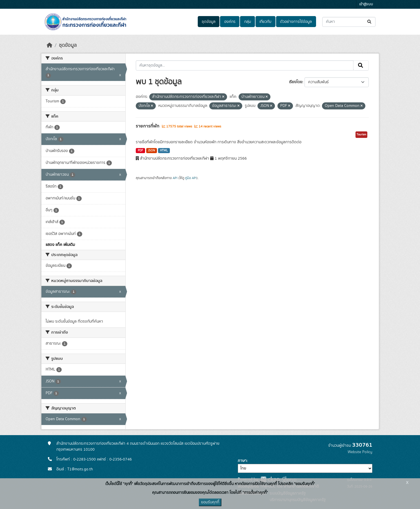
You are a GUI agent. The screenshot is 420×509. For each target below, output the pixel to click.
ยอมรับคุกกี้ (210, 502)
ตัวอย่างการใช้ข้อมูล (296, 22)
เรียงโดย (296, 82)
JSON (151, 151)
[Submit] (370, 22)
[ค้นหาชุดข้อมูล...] (349, 22)
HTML (164, 151)
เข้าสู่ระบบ (366, 4)
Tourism (361, 135)
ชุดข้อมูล (209, 22)
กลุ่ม (248, 22)
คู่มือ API (191, 178)
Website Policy (360, 452)
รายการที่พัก (148, 126)
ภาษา (242, 461)
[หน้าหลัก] (50, 45)
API (175, 178)
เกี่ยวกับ (265, 22)
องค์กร (230, 22)
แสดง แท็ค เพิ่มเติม (60, 245)
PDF (140, 151)
